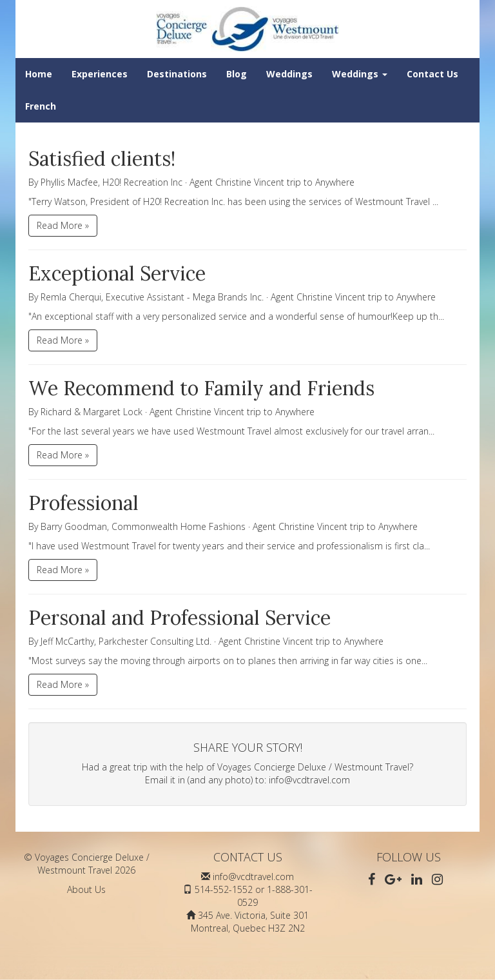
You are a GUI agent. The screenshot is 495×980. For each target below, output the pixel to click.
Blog (237, 74)
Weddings (289, 74)
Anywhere (335, 182)
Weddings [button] (360, 74)
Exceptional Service (117, 273)
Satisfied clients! (102, 159)
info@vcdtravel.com (309, 780)
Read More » (63, 225)
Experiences (100, 74)
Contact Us (432, 74)
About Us (86, 889)
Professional (83, 503)
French (41, 106)
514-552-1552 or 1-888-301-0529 (254, 896)
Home (39, 74)
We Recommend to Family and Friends (201, 388)
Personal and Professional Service (180, 618)
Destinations (177, 74)
